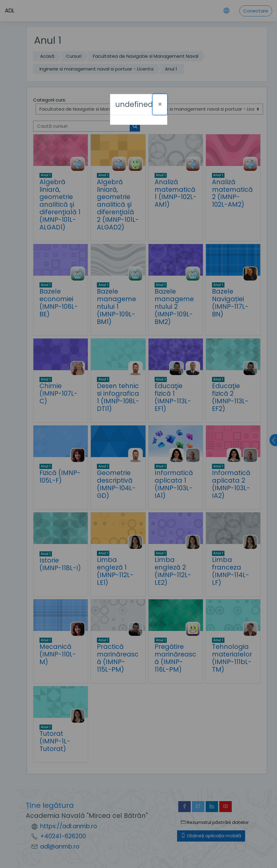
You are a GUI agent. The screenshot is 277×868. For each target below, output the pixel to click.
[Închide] (160, 104)
